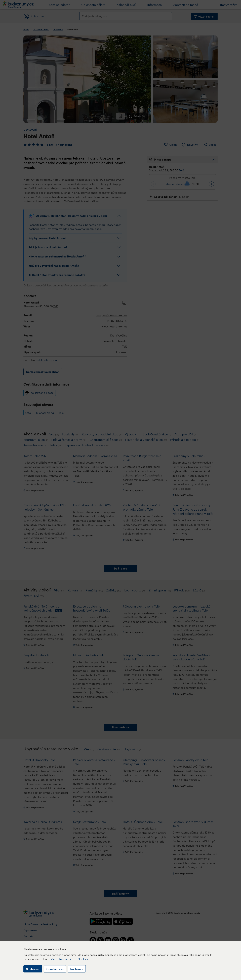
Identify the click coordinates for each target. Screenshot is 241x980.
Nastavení (77, 969)
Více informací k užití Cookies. (70, 959)
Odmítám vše (55, 969)
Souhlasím (33, 969)
